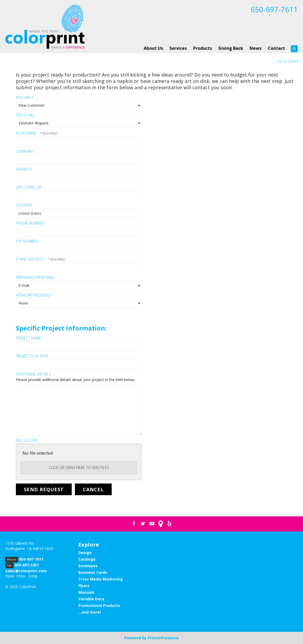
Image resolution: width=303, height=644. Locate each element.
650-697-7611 (274, 9)
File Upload (27, 440)
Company (24, 151)
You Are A (25, 97)
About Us (153, 48)
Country (24, 205)
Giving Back (231, 48)
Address (24, 169)
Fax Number (27, 241)
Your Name (27, 133)
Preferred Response (35, 277)
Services (178, 48)
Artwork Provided (33, 295)
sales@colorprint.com (26, 571)
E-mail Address (31, 259)
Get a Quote (287, 61)
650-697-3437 (27, 565)
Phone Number (30, 223)
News (255, 48)
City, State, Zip (29, 187)
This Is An (24, 115)
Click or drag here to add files (79, 468)
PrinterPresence (163, 638)
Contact (276, 48)
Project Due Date (32, 356)
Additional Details (33, 374)
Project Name (29, 338)
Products (203, 48)
